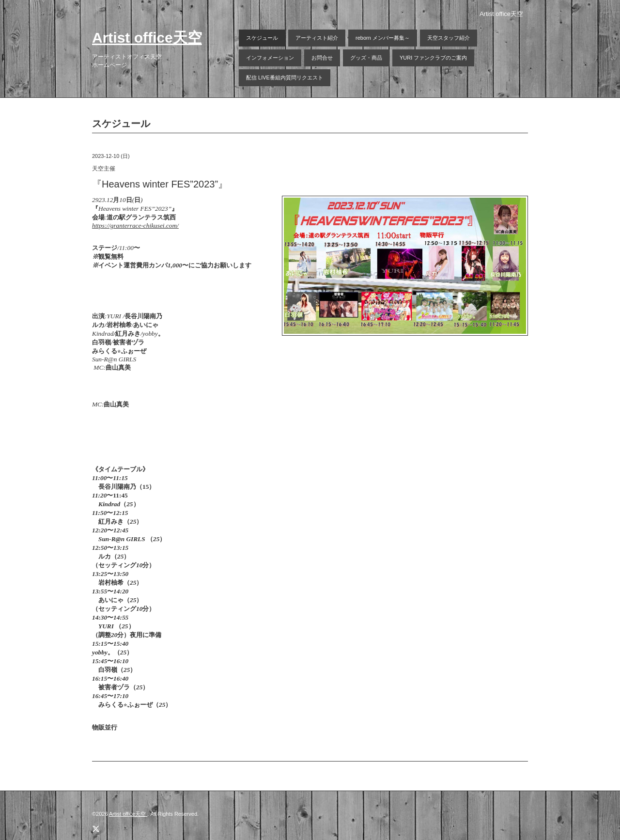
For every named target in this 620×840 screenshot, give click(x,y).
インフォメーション (270, 58)
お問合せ (322, 58)
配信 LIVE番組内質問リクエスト (285, 78)
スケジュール (262, 38)
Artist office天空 (147, 38)
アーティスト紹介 (317, 38)
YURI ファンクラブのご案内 (433, 58)
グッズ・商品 (366, 58)
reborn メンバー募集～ (383, 38)
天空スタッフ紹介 (449, 38)
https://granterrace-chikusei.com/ (135, 226)
